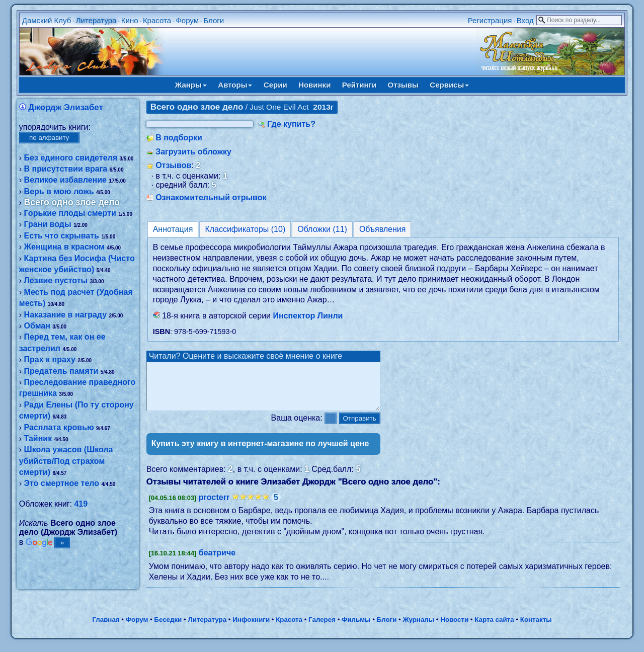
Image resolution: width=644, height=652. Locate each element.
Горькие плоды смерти (70, 213)
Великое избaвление (65, 180)
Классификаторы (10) (245, 229)
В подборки (179, 138)
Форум (187, 20)
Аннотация (173, 229)
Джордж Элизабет (65, 107)
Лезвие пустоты (56, 280)
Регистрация (490, 20)
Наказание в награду (65, 315)
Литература (96, 20)
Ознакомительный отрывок (211, 197)
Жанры (191, 85)
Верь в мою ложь (59, 191)
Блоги (214, 20)
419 (81, 504)
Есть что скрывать (62, 236)
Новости (454, 629)
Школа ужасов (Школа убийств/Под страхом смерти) (66, 461)
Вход (525, 20)
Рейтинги (359, 85)
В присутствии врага (66, 169)
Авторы (235, 85)
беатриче (217, 562)
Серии (275, 85)
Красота (157, 20)
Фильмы (356, 629)
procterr (214, 506)
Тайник (38, 438)
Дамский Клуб (47, 20)
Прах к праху (50, 359)
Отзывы (403, 85)
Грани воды (48, 224)
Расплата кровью (59, 427)
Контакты (536, 629)
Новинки (314, 85)
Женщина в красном (64, 247)
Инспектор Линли (308, 316)
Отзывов (173, 165)
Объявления (383, 229)
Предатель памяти (61, 371)
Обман (37, 326)
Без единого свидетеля (71, 158)
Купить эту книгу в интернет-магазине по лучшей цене (260, 453)
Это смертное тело (62, 483)
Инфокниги (251, 629)
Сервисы (449, 85)
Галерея (322, 629)
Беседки (168, 629)
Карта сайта (494, 629)
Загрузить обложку (193, 152)
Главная (106, 629)
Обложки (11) (322, 229)
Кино (130, 20)
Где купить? (291, 124)
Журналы (418, 629)
